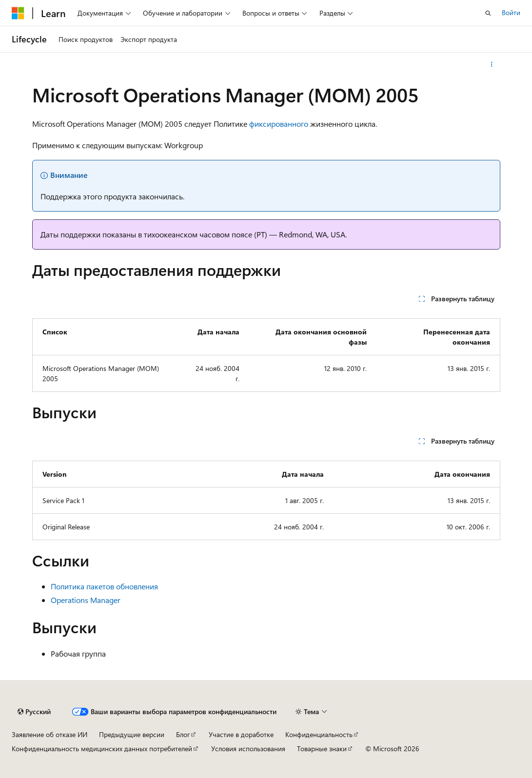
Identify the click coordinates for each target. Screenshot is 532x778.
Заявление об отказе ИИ (49, 734)
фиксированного (279, 124)
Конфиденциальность (319, 734)
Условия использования (248, 749)
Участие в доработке (241, 734)
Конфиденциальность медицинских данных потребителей (102, 749)
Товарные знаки (322, 749)
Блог (183, 734)
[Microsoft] (18, 13)
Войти (511, 12)
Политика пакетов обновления (104, 586)
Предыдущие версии (132, 734)
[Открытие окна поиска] (488, 13)
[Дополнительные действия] (491, 64)
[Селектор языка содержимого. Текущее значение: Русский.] (34, 712)
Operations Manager (86, 600)
